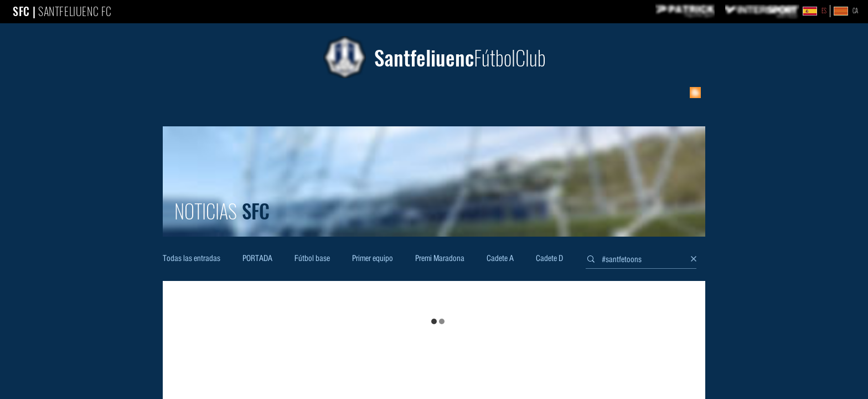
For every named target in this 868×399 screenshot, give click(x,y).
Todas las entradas (192, 259)
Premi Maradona (440, 259)
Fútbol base (312, 259)
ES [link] (824, 11)
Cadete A (500, 259)
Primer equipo (373, 259)
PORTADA (257, 259)
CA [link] (855, 11)
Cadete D (549, 259)
